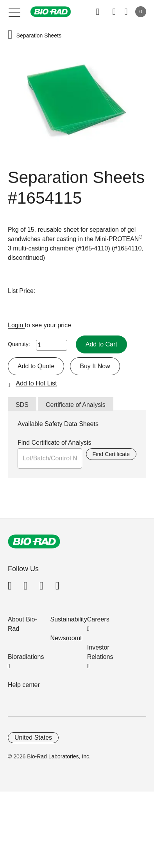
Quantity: (19, 344)
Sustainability (69, 619)
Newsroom (65, 638)
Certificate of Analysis (76, 405)
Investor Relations (100, 652)
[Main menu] (15, 12)
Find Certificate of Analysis (55, 443)
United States (33, 738)
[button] (10, 35)
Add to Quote (36, 366)
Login (16, 325)
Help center (24, 685)
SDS (22, 405)
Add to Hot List (36, 383)
